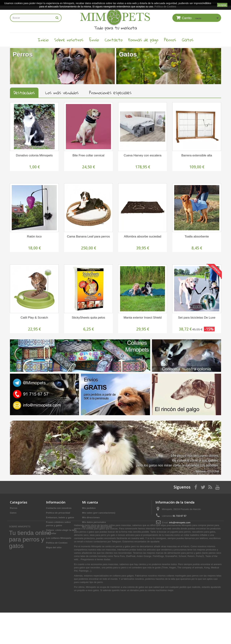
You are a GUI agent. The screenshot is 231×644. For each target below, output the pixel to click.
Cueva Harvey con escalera (143, 155)
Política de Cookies (57, 543)
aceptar (222, 5)
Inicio (43, 40)
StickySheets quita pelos (88, 318)
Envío (94, 40)
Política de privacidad (58, 513)
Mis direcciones (91, 517)
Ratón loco (34, 236)
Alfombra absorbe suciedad (143, 236)
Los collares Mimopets (59, 538)
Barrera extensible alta (197, 155)
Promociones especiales (110, 93)
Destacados (24, 93)
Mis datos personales (94, 522)
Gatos (188, 40)
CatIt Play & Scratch (34, 318)
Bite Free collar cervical (89, 155)
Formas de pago (143, 40)
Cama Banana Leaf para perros (88, 236)
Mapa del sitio (54, 547)
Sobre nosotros (69, 40)
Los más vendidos (62, 93)
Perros (170, 40)
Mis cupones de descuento (97, 527)
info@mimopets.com (180, 523)
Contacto (114, 40)
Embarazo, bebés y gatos (60, 517)
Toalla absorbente (197, 236)
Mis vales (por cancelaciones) (99, 513)
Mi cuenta (90, 502)
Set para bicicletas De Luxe (197, 318)
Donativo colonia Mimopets (34, 155)
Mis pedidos (89, 508)
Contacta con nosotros (59, 508)
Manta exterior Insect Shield (143, 318)
